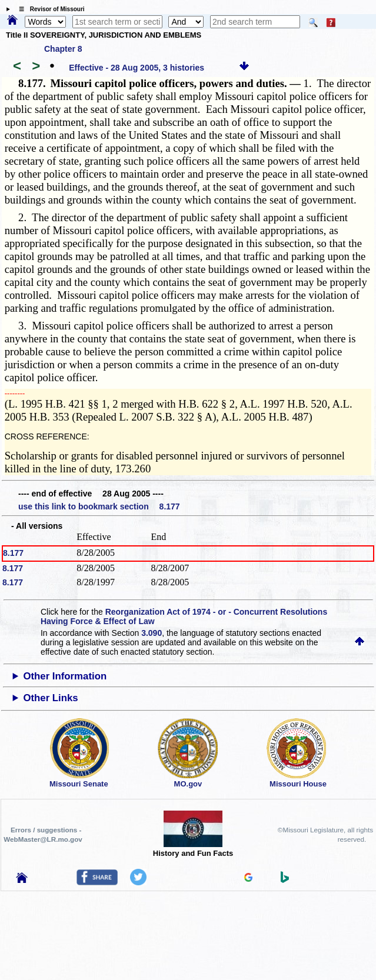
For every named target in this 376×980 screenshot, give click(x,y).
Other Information (65, 676)
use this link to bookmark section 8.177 (99, 506)
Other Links (50, 698)
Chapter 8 (63, 49)
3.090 (152, 633)
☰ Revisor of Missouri (49, 9)
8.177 (13, 553)
